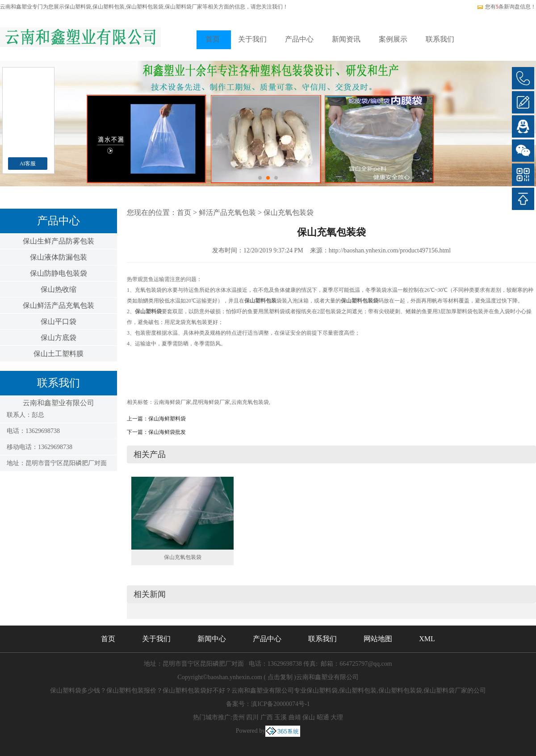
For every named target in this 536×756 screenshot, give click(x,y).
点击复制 (280, 677)
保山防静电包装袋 (59, 273)
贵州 (239, 717)
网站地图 (378, 639)
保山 (309, 717)
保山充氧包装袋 (289, 212)
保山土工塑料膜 (59, 354)
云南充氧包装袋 (250, 402)
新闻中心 (212, 639)
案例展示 (393, 39)
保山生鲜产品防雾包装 (59, 241)
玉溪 (281, 717)
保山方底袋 (59, 338)
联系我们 (440, 39)
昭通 (323, 717)
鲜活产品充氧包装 (227, 212)
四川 (252, 717)
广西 (267, 717)
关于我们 (252, 39)
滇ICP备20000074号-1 (280, 704)
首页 (213, 39)
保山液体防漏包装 (59, 257)
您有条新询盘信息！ (506, 7)
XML (427, 639)
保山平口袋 (59, 321)
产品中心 (299, 39)
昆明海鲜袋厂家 (211, 402)
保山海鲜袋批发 (167, 432)
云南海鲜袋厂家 (172, 402)
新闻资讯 (346, 39)
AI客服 (28, 164)
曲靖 (295, 717)
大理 (337, 717)
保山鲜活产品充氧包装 (59, 305)
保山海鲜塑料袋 (167, 419)
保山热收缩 (59, 289)
